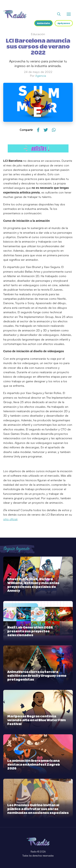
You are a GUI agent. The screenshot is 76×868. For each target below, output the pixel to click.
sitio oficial (10, 519)
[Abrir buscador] (59, 14)
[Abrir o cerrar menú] (69, 14)
